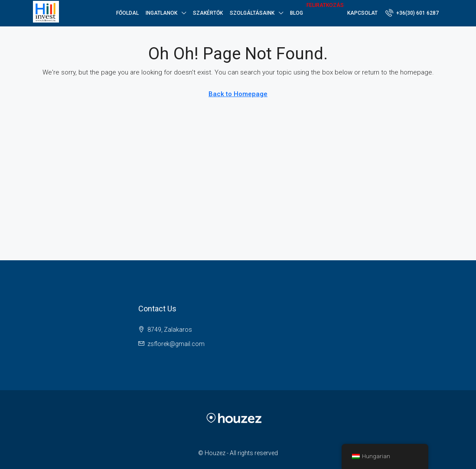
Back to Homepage (238, 94)
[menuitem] (412, 13)
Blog (297, 13)
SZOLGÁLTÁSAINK (252, 13)
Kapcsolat (362, 13)
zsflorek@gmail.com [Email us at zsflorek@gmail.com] (176, 344)
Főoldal (127, 13)
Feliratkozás (325, 5)
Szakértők (208, 13)
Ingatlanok (161, 13)
